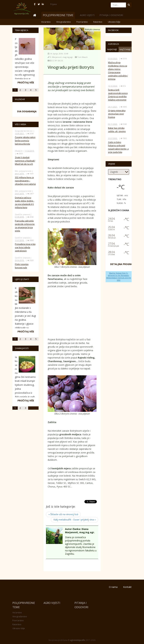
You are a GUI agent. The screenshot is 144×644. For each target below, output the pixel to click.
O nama (113, 587)
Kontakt (127, 587)
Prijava (53, 4)
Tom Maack (82, 57)
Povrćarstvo (82, 22)
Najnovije (112, 49)
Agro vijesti (87, 15)
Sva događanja (27, 111)
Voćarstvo (46, 22)
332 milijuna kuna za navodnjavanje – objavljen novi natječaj (25, 181)
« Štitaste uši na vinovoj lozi (63, 514)
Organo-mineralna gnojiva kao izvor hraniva (117, 114)
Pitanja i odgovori (111, 15)
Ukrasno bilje (114, 22)
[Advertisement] (72, 314)
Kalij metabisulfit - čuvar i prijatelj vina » (75, 520)
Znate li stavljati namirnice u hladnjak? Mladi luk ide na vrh (25, 161)
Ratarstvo (98, 22)
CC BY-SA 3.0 (57, 61)
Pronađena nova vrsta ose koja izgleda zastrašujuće (25, 247)
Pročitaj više (26, 82)
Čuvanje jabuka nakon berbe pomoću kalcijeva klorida (25, 141)
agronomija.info (78, 640)
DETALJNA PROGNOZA (123, 264)
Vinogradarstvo (64, 22)
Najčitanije (125, 49)
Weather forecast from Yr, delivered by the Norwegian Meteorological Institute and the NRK (119, 277)
